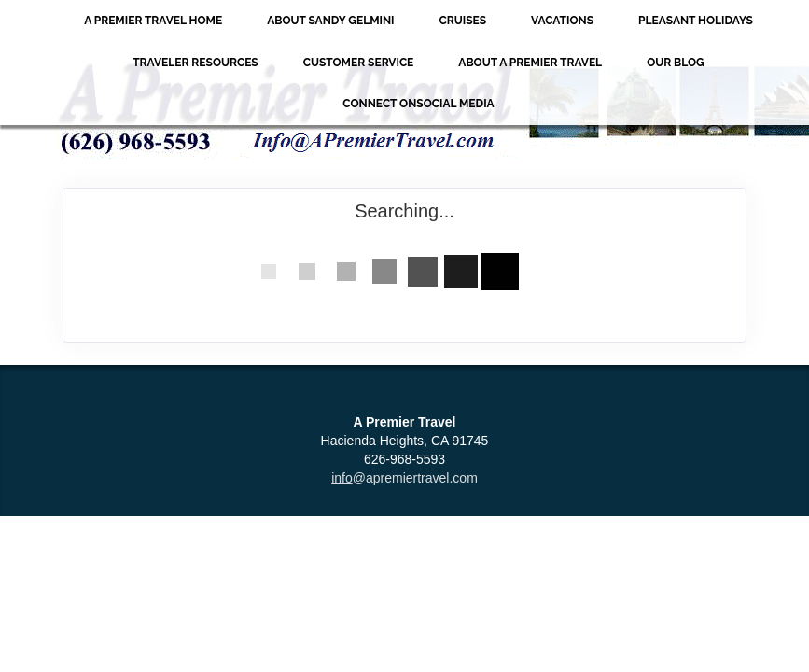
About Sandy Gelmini (330, 21)
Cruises (463, 21)
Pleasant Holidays (696, 21)
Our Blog (676, 63)
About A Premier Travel (530, 63)
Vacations (562, 21)
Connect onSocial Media (418, 104)
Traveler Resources (195, 63)
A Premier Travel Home (153, 21)
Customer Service (359, 63)
